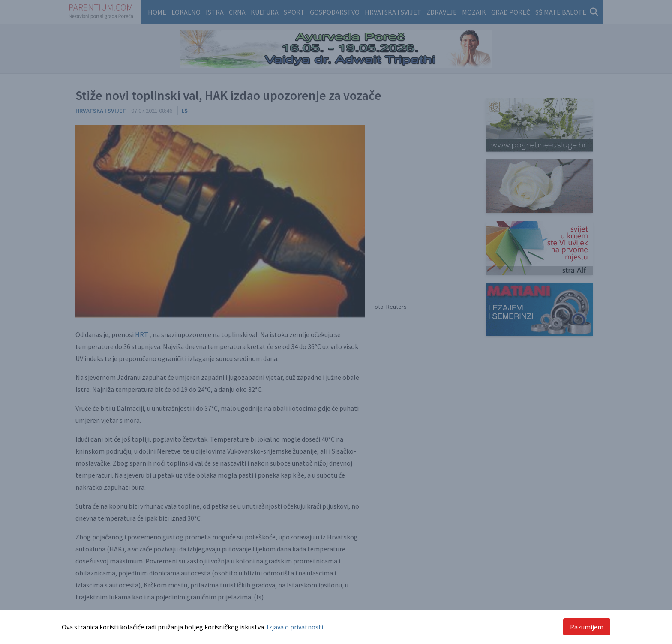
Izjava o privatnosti (295, 627)
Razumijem (587, 627)
